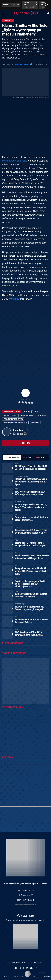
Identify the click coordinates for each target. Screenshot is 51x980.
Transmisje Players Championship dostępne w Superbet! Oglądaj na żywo (31, 482)
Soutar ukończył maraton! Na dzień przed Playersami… (31, 519)
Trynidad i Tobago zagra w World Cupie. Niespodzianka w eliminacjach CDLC (30, 584)
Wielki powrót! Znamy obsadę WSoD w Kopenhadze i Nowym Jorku (32, 557)
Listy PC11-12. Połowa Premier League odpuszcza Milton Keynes (31, 544)
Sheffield (35, 422)
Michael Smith (10, 415)
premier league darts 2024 (15, 422)
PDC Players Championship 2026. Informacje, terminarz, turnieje (31, 493)
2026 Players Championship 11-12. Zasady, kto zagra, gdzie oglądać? (31, 467)
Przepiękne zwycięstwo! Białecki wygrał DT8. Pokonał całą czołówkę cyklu (31, 571)
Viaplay (15, 299)
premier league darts (13, 419)
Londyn (27, 412)
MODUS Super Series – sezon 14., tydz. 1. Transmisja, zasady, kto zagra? (31, 507)
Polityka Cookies (36, 963)
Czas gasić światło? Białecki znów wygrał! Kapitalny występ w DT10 (31, 531)
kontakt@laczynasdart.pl (26, 905)
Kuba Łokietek (21, 64)
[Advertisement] (26, 128)
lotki (36, 412)
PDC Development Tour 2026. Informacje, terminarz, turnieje (29, 634)
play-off (42, 415)
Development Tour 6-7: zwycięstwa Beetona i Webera (31, 621)
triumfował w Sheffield (14, 161)
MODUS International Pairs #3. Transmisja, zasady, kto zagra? (29, 608)
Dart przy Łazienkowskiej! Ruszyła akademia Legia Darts (31, 595)
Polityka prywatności (17, 963)
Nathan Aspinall (27, 415)
